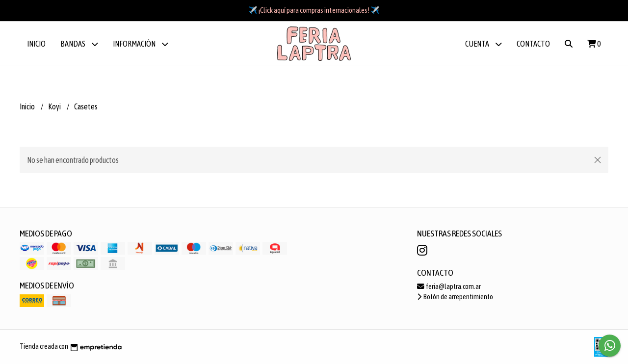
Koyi (55, 106)
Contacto (533, 44)
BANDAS (79, 44)
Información (141, 44)
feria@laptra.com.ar (449, 286)
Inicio (36, 44)
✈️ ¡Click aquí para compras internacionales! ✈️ (314, 10)
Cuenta (484, 44)
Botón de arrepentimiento (455, 297)
